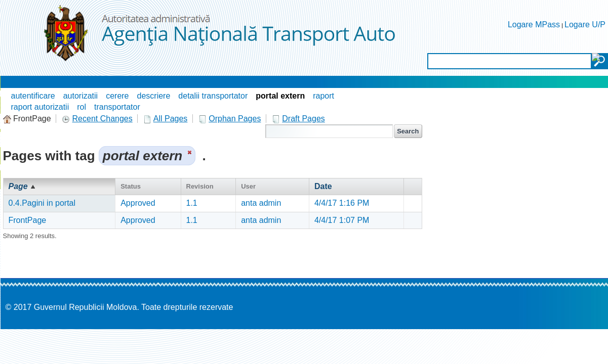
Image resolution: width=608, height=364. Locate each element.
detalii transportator (213, 96)
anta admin (261, 203)
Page (18, 186)
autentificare (33, 96)
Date (323, 186)
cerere (117, 96)
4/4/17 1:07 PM (342, 220)
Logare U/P (585, 25)
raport (323, 96)
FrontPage (28, 220)
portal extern (280, 96)
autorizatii (80, 96)
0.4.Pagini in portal (42, 203)
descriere (154, 96)
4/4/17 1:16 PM (342, 203)
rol (82, 107)
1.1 (192, 203)
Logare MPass (534, 25)
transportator (117, 107)
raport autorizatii (40, 107)
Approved (138, 203)
